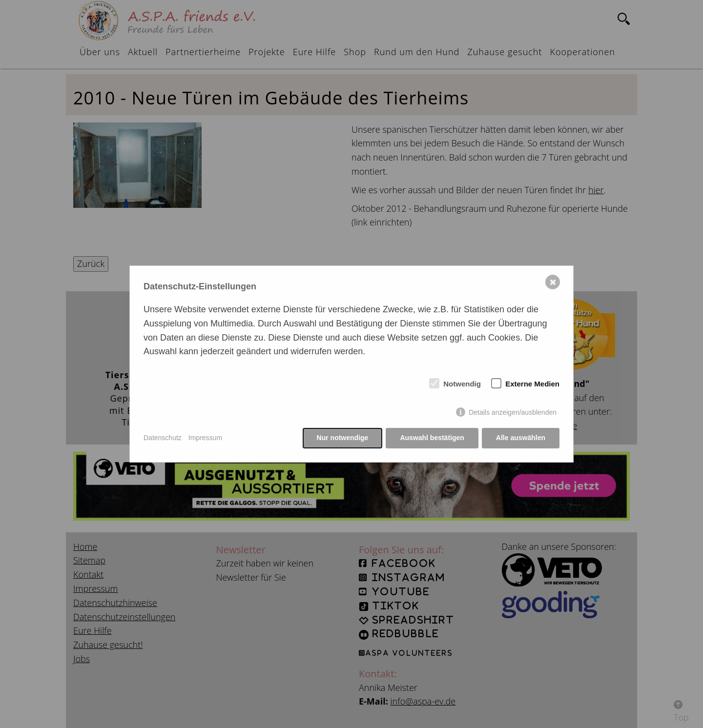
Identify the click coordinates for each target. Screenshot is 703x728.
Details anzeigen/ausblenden (513, 412)
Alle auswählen (521, 438)
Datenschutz (163, 438)
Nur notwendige (343, 438)
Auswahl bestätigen (432, 438)
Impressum (205, 438)
